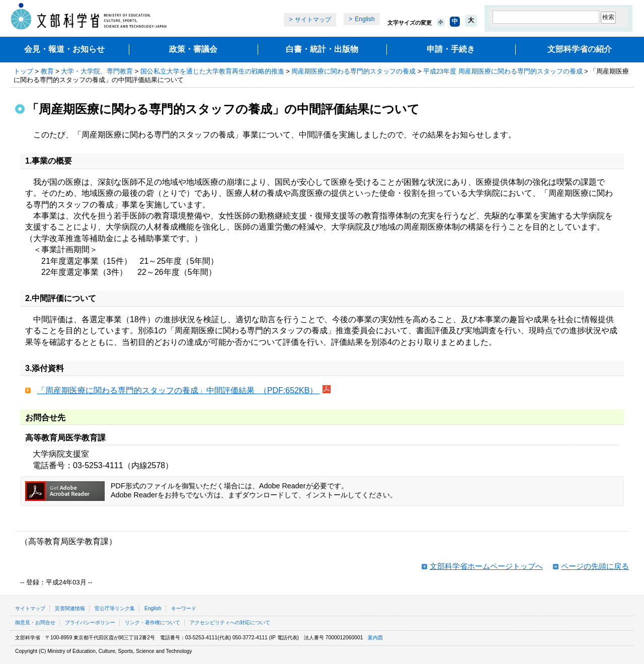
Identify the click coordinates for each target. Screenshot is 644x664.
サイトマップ (313, 20)
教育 (47, 71)
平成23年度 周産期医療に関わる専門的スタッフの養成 (503, 71)
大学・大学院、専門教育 (97, 71)
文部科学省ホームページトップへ (486, 566)
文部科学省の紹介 (580, 49)
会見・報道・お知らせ (64, 49)
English (365, 19)
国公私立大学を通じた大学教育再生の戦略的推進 (212, 71)
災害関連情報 (70, 608)
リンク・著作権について (152, 622)
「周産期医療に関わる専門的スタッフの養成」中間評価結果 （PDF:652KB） (179, 390)
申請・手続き (451, 49)
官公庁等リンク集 (115, 608)
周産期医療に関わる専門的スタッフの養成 (353, 71)
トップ (23, 71)
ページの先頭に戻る (595, 566)
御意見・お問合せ (35, 622)
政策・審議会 (193, 49)
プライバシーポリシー (90, 622)
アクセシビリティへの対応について (230, 622)
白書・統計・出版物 (322, 49)
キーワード (184, 608)
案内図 (375, 638)
